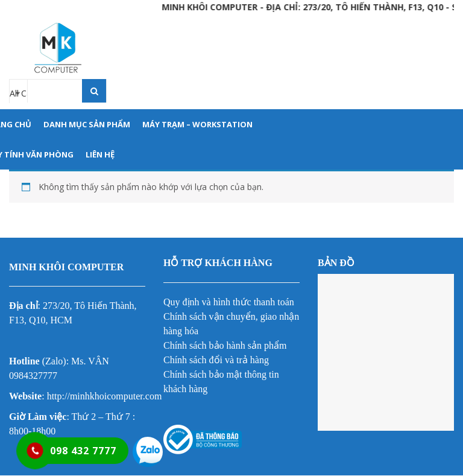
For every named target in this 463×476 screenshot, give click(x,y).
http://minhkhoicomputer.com (105, 396)
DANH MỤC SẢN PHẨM (87, 124)
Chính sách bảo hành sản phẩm (225, 345)
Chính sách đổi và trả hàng (216, 360)
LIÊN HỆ (100, 154)
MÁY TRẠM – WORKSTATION (197, 124)
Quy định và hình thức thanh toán (229, 302)
